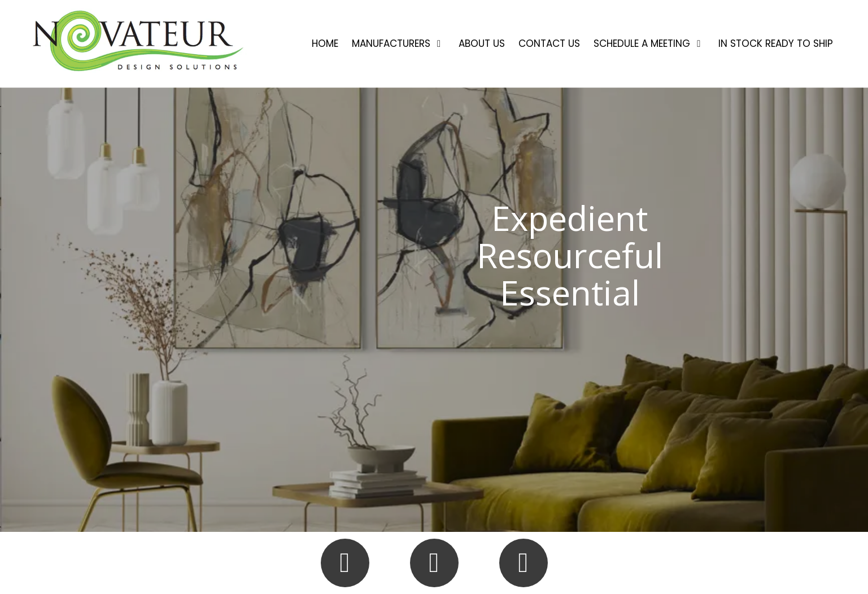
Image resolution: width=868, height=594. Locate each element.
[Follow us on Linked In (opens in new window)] (524, 563)
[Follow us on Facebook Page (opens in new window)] (345, 563)
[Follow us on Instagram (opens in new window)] (434, 563)
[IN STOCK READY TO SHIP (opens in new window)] (776, 44)
